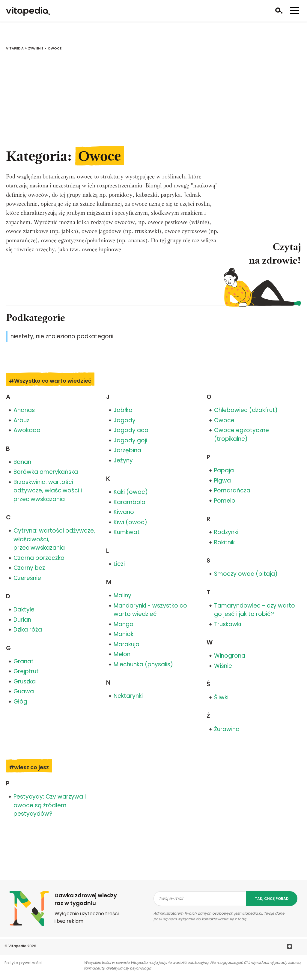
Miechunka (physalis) (143, 664)
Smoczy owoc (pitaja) (246, 574)
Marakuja (127, 644)
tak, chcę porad (272, 899)
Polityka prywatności (23, 963)
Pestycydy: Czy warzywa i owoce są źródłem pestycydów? (50, 805)
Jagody (125, 420)
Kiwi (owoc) (130, 522)
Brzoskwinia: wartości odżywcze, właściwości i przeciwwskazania (48, 491)
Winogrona (230, 656)
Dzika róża (28, 630)
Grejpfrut (26, 671)
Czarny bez (29, 568)
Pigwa (222, 481)
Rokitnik (224, 542)
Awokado (27, 430)
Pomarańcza (232, 490)
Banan (22, 462)
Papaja (224, 470)
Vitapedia (17, 946)
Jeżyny (123, 460)
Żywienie (36, 48)
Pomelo (225, 501)
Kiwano (124, 512)
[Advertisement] (153, 103)
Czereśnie (27, 578)
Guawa (24, 691)
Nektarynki (128, 696)
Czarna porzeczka (39, 558)
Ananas (24, 410)
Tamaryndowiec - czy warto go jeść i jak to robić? (255, 610)
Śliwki (221, 697)
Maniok (124, 634)
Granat (24, 661)
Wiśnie (223, 666)
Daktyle (24, 610)
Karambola (130, 502)
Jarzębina (127, 450)
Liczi (119, 564)
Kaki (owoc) (131, 492)
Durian (22, 620)
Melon (122, 654)
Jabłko (123, 410)
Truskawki (228, 624)
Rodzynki (226, 532)
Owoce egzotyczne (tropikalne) (241, 435)
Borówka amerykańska (46, 472)
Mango (124, 624)
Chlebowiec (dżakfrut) (246, 410)
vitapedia (15, 48)
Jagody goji (130, 440)
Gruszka (25, 681)
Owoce (224, 420)
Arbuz (21, 420)
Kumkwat (127, 532)
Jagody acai (132, 430)
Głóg (20, 702)
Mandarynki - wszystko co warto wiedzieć (150, 610)
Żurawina (227, 729)
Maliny (122, 595)
